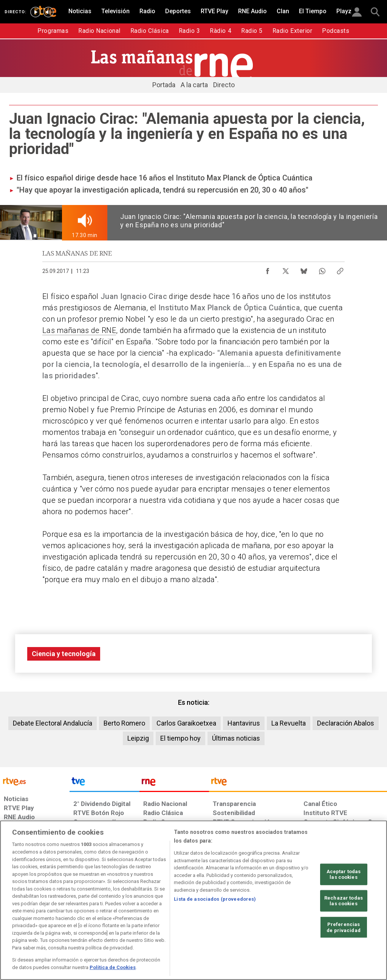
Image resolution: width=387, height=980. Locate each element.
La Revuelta (289, 723)
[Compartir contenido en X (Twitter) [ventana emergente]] (286, 269)
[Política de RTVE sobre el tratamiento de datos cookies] (124, 922)
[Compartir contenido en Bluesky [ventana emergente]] (304, 269)
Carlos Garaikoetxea (186, 723)
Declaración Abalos (346, 723)
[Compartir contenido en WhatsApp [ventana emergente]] (322, 269)
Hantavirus (244, 723)
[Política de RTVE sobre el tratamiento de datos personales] (65, 922)
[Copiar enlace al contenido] (340, 269)
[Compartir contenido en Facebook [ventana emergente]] (268, 269)
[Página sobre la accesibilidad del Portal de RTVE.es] (234, 922)
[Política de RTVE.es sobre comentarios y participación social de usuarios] (354, 922)
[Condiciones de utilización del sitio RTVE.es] (16, 922)
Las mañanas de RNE (79, 330)
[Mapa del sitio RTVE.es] (271, 922)
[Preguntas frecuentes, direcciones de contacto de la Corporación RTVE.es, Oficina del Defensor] (303, 922)
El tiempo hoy (180, 738)
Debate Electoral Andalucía (53, 723)
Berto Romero (124, 723)
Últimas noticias (236, 738)
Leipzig (138, 738)
